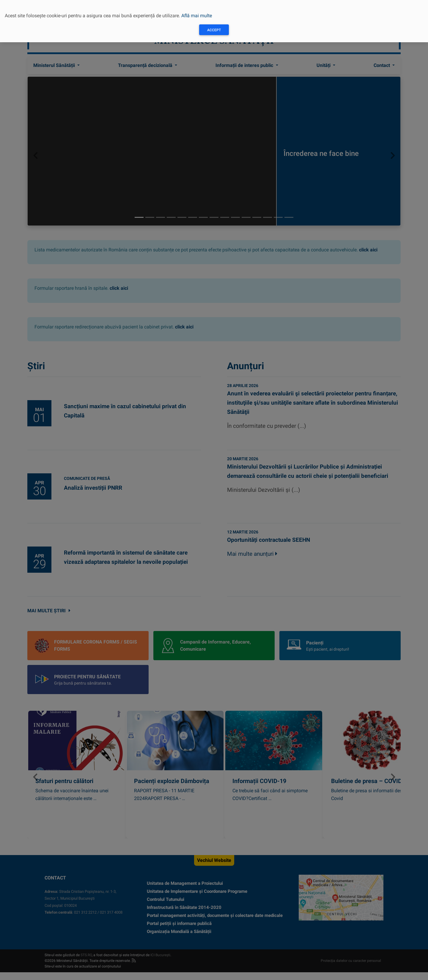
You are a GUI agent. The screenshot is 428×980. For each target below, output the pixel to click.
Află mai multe (197, 16)
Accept (214, 30)
